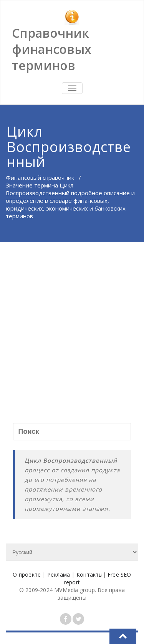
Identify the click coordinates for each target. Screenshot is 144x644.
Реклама (59, 575)
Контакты (90, 575)
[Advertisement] (72, 318)
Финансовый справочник (40, 177)
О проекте (27, 575)
